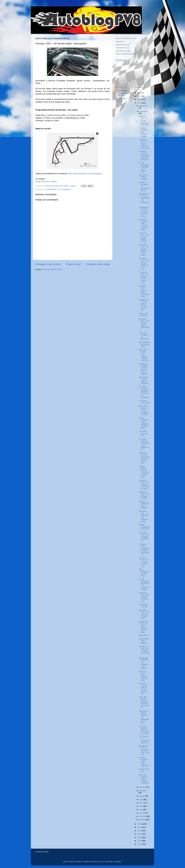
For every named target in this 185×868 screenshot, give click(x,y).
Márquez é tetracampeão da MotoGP (144, 505)
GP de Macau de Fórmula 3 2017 (144, 344)
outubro (143, 787)
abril (141, 810)
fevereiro (143, 816)
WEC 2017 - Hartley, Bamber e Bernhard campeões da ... (144, 702)
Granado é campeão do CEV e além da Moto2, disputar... (144, 369)
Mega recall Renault (143, 315)
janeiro (142, 820)
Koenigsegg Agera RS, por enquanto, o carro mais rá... (144, 663)
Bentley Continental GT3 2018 (144, 527)
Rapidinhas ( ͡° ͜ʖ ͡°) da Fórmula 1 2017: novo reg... (144, 750)
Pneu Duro (120, 42)
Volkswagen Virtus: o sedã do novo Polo (144, 380)
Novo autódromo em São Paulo (144, 573)
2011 (139, 841)
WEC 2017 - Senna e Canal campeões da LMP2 (144, 410)
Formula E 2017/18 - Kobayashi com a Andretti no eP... (144, 444)
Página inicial (73, 264)
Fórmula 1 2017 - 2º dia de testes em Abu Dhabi (144, 121)
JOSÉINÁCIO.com (123, 45)
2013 (139, 834)
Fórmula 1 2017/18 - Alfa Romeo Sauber (144, 132)
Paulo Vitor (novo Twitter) (46, 182)
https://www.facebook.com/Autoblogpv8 (85, 174)
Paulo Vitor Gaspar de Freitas (123, 93)
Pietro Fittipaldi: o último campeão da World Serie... (144, 423)
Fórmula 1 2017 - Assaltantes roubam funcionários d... (144, 549)
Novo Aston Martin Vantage (143, 177)
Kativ (102, 862)
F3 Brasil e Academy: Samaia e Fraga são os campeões (144, 392)
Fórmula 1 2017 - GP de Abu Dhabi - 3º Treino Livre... (144, 250)
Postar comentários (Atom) (52, 269)
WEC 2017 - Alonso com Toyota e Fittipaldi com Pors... (144, 355)
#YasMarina (66, 189)
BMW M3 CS (144, 635)
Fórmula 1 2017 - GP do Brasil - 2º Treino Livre (144, 597)
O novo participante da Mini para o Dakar (144, 167)
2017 (139, 103)
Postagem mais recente (48, 264)
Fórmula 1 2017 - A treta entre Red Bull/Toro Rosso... (144, 516)
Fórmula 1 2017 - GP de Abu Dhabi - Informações (144, 324)
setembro (143, 791)
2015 (139, 827)
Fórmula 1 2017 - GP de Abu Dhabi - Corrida (144, 237)
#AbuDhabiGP (51, 189)
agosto (142, 796)
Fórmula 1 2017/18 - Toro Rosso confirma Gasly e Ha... (144, 458)
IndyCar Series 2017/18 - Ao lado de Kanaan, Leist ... (144, 472)
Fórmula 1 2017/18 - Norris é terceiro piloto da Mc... (144, 689)
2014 (139, 831)
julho (141, 799)
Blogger (119, 862)
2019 (139, 96)
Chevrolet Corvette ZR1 (143, 433)
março (142, 813)
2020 (139, 93)
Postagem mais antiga (98, 264)
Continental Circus (123, 48)
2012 (139, 837)
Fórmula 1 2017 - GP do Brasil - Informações (144, 650)
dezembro (143, 106)
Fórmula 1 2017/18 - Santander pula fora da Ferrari (144, 155)
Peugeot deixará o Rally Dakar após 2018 (144, 762)
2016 (139, 824)
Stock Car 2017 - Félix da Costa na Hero (143, 676)
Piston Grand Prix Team (125, 54)
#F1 (59, 189)
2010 (139, 844)
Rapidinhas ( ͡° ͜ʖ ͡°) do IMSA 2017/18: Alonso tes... (144, 305)
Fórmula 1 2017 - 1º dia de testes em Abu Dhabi (144, 144)
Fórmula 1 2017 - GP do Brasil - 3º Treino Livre (144, 562)
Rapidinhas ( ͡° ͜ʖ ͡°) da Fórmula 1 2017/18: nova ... (144, 212)
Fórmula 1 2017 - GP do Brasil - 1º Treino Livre (144, 614)
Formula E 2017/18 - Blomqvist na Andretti (144, 730)
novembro (143, 111)
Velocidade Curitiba (123, 51)
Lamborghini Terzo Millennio (144, 641)
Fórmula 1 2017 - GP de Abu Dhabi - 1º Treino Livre (144, 277)
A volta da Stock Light (144, 402)
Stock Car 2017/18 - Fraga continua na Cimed (144, 779)
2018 (139, 100)
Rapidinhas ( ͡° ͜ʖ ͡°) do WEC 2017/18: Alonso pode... (144, 627)
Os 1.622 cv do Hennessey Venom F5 (144, 739)
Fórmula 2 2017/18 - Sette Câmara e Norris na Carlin (144, 224)
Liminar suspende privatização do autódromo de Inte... (144, 584)
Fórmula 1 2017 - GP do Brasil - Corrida (144, 495)
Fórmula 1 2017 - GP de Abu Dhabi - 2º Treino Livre (144, 264)
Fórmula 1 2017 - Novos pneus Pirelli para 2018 (144, 291)
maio (142, 806)
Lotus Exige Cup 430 (143, 606)
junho (142, 803)
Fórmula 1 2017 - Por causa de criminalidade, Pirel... (144, 484)
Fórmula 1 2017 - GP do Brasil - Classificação (144, 537)
